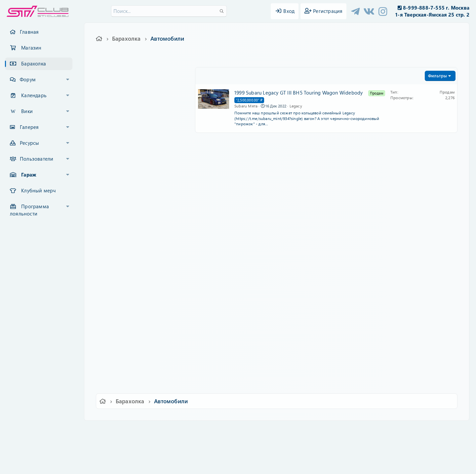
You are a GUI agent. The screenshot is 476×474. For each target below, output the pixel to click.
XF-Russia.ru (30, 444)
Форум (28, 79)
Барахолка (34, 63)
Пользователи (37, 159)
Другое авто (122, 359)
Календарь (34, 95)
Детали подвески (127, 195)
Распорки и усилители (134, 140)
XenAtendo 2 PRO (212, 455)
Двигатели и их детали (134, 228)
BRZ (112, 304)
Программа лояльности (29, 210)
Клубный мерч (38, 190)
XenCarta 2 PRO (212, 449)
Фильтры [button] (437, 76)
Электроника (122, 130)
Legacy (116, 337)
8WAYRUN (268, 449)
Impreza (117, 260)
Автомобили (119, 250)
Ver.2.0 (110, 430)
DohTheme (255, 465)
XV (110, 315)
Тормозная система (131, 184)
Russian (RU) (141, 430)
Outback (117, 348)
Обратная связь (180, 430)
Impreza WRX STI (127, 282)
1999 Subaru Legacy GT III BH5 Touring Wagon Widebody (298, 93)
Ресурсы (29, 143)
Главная (29, 32)
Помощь (332, 430)
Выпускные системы (131, 151)
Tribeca (116, 326)
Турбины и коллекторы (135, 217)
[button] (68, 80)
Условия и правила (223, 430)
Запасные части (123, 86)
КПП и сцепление (128, 206)
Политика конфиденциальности (283, 430)
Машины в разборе (131, 380)
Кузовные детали (128, 173)
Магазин (31, 48)
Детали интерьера (129, 97)
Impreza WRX (123, 271)
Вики (27, 111)
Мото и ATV (121, 370)
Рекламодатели (122, 239)
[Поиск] (169, 11)
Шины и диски (124, 162)
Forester (117, 293)
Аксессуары (121, 119)
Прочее (116, 108)
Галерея (29, 127)
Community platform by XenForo (238, 439)
